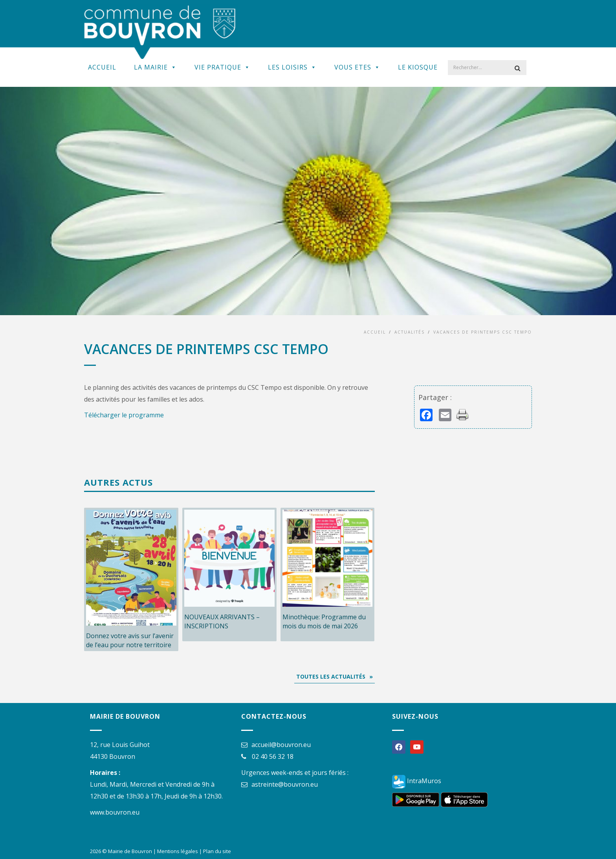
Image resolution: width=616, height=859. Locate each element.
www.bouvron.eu (115, 812)
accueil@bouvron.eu (281, 745)
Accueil (102, 67)
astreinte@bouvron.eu (285, 784)
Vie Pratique (222, 67)
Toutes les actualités (331, 676)
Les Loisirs (292, 67)
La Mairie (155, 67)
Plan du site (217, 851)
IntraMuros (417, 781)
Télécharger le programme (124, 415)
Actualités (410, 332)
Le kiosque (418, 67)
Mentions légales (178, 851)
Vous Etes (357, 67)
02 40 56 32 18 (273, 756)
